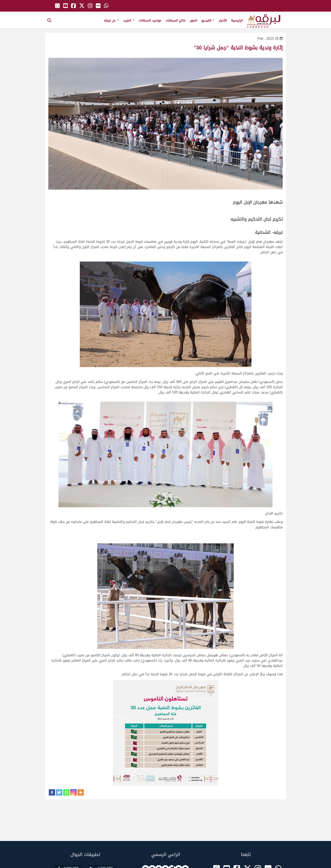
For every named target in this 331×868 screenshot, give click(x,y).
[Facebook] (52, 792)
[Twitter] (59, 792)
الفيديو (208, 20)
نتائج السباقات (176, 20)
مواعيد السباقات (150, 20)
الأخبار (223, 20)
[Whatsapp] (66, 792)
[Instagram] (73, 792)
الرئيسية (237, 20)
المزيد (129, 20)
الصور (193, 20)
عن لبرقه (111, 20)
